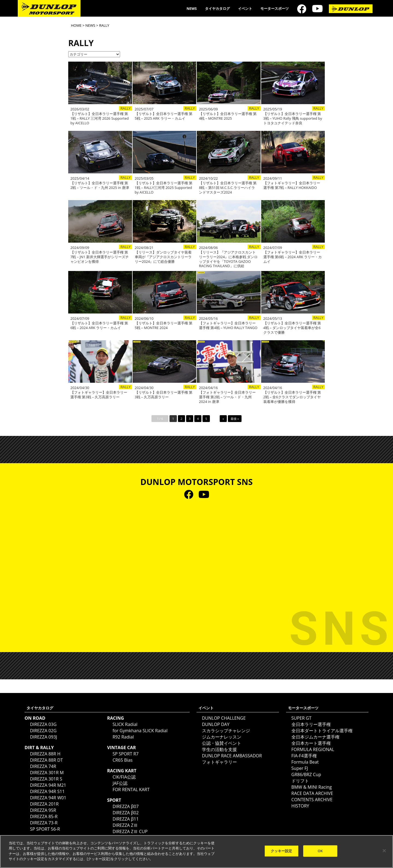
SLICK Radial (125, 724)
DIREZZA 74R (43, 766)
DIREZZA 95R (43, 810)
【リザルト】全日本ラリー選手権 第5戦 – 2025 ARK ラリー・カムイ (164, 116)
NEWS (192, 8)
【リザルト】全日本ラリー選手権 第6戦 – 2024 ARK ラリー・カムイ (99, 325)
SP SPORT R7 (125, 754)
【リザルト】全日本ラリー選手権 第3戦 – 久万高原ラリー (164, 395)
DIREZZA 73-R (44, 823)
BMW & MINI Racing (312, 787)
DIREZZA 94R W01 (48, 798)
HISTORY (300, 806)
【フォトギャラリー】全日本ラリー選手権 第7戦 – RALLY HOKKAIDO (292, 185)
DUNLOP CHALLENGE (224, 718)
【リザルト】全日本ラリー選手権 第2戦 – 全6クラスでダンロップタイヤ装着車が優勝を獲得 (292, 397)
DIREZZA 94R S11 (47, 791)
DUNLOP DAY (216, 724)
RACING (115, 718)
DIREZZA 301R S (46, 779)
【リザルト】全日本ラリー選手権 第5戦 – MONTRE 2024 (164, 325)
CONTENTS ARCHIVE (312, 800)
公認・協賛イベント (222, 743)
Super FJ (300, 768)
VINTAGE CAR (121, 748)
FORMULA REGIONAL (313, 749)
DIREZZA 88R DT (46, 760)
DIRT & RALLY (39, 748)
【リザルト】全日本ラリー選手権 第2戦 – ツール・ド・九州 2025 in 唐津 (100, 185)
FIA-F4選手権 (304, 756)
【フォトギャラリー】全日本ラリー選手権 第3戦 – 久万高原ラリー (99, 395)
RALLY (125, 108)
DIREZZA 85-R (44, 816)
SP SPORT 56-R (45, 829)
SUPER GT (301, 718)
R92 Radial (123, 737)
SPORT (114, 800)
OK (320, 851)
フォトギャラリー (219, 762)
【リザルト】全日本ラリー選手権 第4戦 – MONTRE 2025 (228, 116)
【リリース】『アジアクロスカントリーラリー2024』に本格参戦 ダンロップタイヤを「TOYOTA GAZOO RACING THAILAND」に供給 (228, 259)
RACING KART (122, 771)
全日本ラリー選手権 (311, 724)
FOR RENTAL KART (131, 789)
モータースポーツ (275, 8)
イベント (245, 8)
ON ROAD (35, 718)
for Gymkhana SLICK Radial (140, 731)
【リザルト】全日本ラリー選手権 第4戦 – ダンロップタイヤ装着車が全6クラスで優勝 (292, 328)
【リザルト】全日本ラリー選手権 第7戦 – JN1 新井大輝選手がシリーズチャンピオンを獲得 (100, 257)
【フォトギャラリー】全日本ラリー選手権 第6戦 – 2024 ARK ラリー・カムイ (293, 257)
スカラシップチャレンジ (226, 731)
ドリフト (300, 781)
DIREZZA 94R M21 (48, 785)
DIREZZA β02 (126, 813)
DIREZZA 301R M (47, 773)
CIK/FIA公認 (124, 777)
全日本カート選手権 (311, 743)
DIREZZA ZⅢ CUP (130, 831)
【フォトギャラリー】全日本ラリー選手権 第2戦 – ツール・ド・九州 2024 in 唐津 (227, 397)
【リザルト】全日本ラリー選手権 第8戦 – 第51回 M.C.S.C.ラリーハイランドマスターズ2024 (228, 188)
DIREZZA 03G (43, 724)
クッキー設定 (282, 851)
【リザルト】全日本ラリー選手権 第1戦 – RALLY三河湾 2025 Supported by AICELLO (164, 188)
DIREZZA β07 (126, 806)
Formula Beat (305, 762)
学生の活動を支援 (219, 749)
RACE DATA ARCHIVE (312, 793)
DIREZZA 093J (44, 737)
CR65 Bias (122, 760)
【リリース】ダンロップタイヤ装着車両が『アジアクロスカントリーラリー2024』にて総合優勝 (163, 257)
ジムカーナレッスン (222, 737)
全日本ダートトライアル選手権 (322, 731)
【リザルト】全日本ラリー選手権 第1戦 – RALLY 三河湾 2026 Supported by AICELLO (100, 118)
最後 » (235, 419)
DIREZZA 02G (43, 731)
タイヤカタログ (217, 8)
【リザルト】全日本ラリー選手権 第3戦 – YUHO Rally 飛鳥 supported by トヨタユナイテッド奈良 (293, 118)
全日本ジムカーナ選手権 (315, 737)
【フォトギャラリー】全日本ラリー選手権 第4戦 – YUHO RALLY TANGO (228, 325)
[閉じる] (384, 851)
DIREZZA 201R (44, 804)
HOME (76, 25)
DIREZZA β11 (126, 819)
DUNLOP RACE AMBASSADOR (232, 756)
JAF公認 (120, 783)
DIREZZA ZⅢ (125, 825)
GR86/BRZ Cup (306, 774)
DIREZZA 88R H (45, 754)
